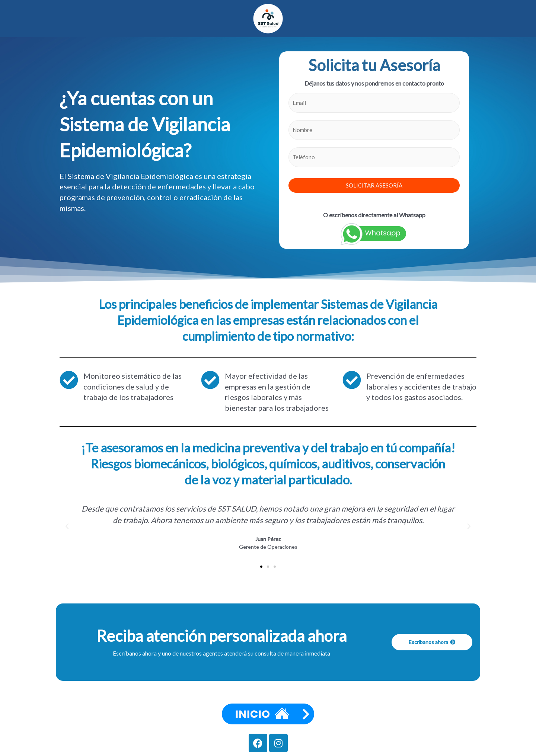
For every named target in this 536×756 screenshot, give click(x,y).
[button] (67, 526)
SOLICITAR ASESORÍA (374, 185)
